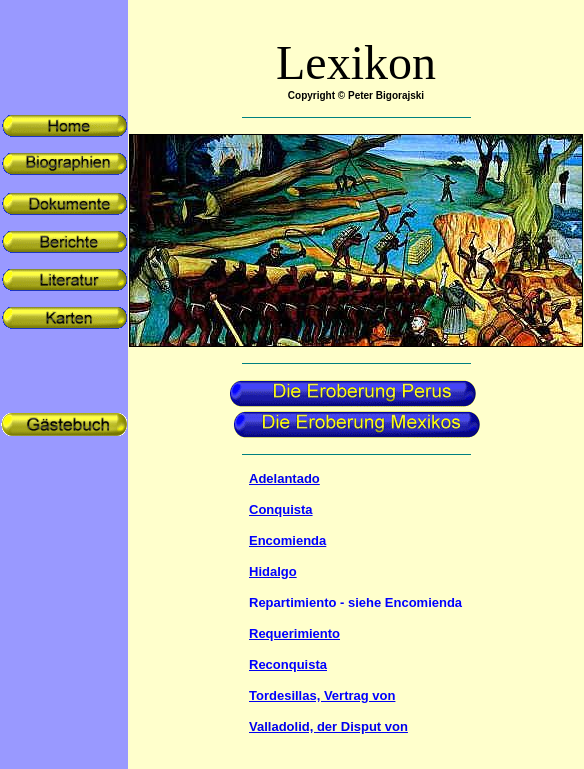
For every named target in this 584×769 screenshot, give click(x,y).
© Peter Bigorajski (381, 95)
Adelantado (284, 478)
